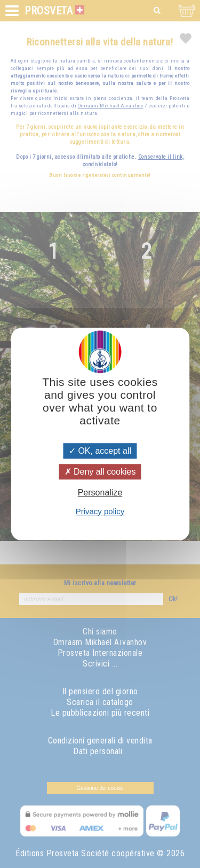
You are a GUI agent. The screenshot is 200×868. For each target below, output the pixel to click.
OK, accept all (100, 451)
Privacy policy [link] (100, 511)
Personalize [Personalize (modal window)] (100, 493)
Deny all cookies (100, 472)
